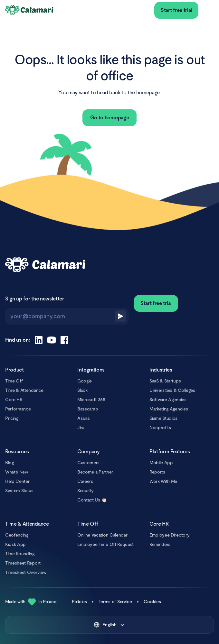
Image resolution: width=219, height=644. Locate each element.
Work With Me (163, 481)
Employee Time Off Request (105, 544)
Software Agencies (168, 400)
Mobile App (161, 463)
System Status (19, 491)
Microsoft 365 (91, 400)
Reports (157, 472)
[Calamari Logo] (30, 10)
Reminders (160, 544)
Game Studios (163, 418)
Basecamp (88, 409)
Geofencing (17, 535)
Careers (85, 481)
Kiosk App (15, 544)
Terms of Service (115, 602)
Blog (10, 463)
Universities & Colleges (172, 390)
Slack (82, 390)
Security (85, 491)
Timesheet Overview (26, 572)
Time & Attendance (24, 390)
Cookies (152, 602)
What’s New (17, 472)
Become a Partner (95, 472)
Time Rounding (20, 554)
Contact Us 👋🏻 (92, 500)
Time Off (14, 381)
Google (85, 381)
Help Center (17, 481)
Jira (81, 428)
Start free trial (176, 10)
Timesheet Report (23, 563)
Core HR (14, 400)
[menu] (209, 10)
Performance (18, 409)
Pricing (12, 418)
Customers (88, 463)
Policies (79, 602)
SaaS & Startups (165, 381)
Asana (83, 418)
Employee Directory (169, 535)
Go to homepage (110, 118)
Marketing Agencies (169, 409)
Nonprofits (160, 428)
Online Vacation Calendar (102, 535)
